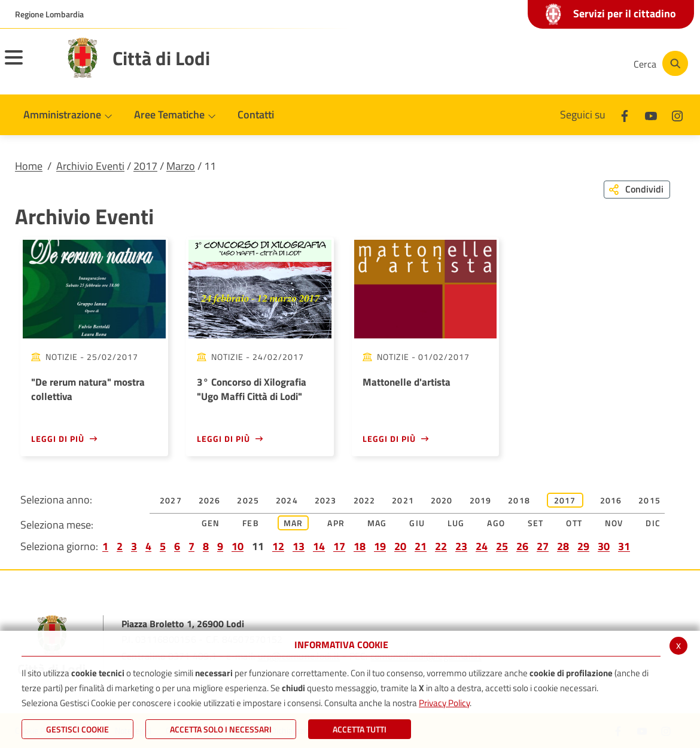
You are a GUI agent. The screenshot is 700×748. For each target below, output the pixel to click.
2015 (649, 500)
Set (536, 523)
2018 (519, 500)
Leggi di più (58, 439)
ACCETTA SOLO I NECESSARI (221, 729)
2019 (481, 500)
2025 (248, 500)
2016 (611, 500)
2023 (326, 500)
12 (278, 546)
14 (319, 546)
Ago (496, 523)
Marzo (181, 166)
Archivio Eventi (90, 166)
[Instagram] (577, 63)
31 (624, 546)
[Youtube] (541, 63)
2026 (210, 500)
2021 (403, 500)
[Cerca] (659, 63)
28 (563, 546)
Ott (574, 523)
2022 (365, 500)
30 (604, 546)
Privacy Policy (444, 703)
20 (400, 546)
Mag (377, 523)
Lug (456, 523)
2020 (442, 500)
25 (502, 546)
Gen (211, 523)
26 (522, 546)
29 (583, 546)
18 (360, 546)
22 (441, 546)
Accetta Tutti (360, 729)
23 (461, 546)
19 (380, 546)
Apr (336, 523)
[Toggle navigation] (29, 65)
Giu (417, 523)
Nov (614, 523)
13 (299, 546)
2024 (287, 500)
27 (543, 546)
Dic (653, 523)
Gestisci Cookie (77, 729)
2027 (171, 500)
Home (29, 166)
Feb (251, 523)
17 (339, 546)
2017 (145, 166)
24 (482, 546)
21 (421, 546)
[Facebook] (505, 63)
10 (238, 546)
